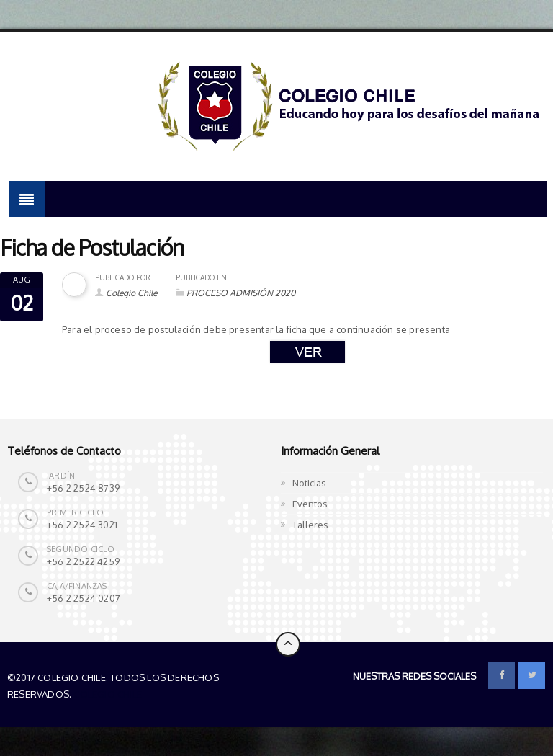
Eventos (310, 504)
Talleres (310, 525)
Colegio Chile (131, 293)
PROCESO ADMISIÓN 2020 (241, 293)
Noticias (309, 483)
